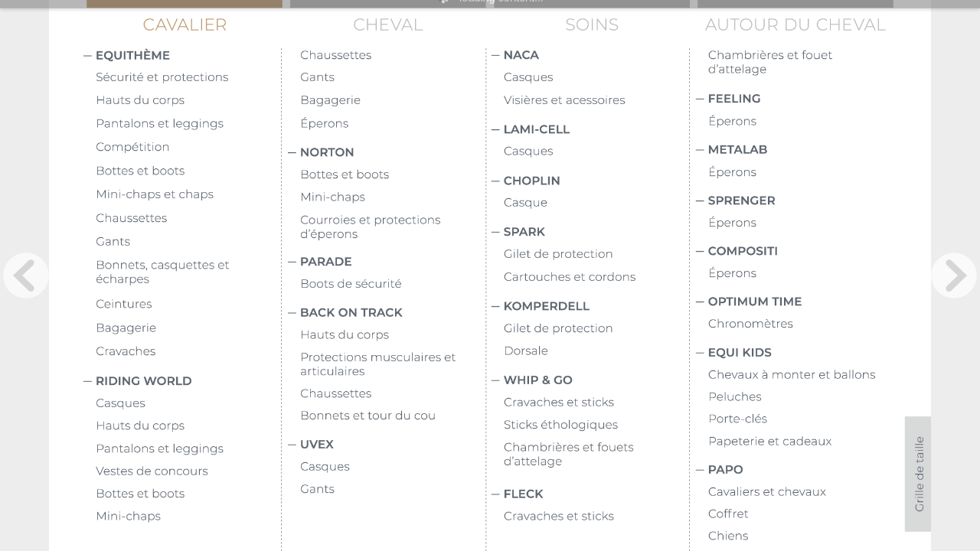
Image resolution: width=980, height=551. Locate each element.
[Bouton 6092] (393, 78)
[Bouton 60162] (188, 172)
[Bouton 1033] (918, 474)
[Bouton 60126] (795, 303)
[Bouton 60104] (387, 445)
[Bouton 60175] (393, 56)
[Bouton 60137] (596, 101)
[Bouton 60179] (393, 336)
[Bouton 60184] (596, 456)
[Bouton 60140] (596, 255)
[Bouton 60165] (188, 243)
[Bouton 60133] (393, 229)
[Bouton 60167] (188, 329)
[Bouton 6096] (590, 182)
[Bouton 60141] (596, 278)
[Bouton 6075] (182, 57)
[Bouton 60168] (188, 352)
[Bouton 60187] (812, 376)
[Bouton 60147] (801, 173)
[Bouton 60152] (801, 324)
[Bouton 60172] (188, 450)
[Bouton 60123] (795, 151)
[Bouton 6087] (188, 78)
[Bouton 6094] (590, 131)
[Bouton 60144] (596, 352)
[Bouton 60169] (188, 404)
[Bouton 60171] (188, 427)
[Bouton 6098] (590, 308)
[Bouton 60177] (393, 285)
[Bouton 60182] (393, 468)
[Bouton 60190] (812, 442)
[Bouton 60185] (596, 425)
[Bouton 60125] (795, 253)
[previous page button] (26, 275)
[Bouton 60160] (188, 274)
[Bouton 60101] (387, 154)
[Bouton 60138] (596, 152)
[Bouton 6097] (590, 233)
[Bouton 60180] (393, 395)
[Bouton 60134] (393, 366)
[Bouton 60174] (188, 517)
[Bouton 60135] (188, 125)
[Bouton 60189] (812, 420)
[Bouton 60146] (801, 122)
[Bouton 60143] (596, 403)
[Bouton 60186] (801, 64)
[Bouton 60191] (812, 493)
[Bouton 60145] (596, 517)
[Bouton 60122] (795, 99)
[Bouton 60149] (801, 223)
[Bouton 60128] (795, 471)
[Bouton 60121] (591, 495)
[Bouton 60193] (812, 537)
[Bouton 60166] (188, 305)
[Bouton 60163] (188, 195)
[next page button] (954, 275)
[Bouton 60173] (188, 494)
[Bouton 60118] (591, 56)
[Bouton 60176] (188, 472)
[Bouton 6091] (182, 382)
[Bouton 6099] (590, 381)
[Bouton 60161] (188, 148)
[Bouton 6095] (393, 125)
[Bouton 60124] (795, 202)
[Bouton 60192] (812, 515)
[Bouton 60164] (188, 219)
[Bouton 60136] (596, 78)
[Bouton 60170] (393, 175)
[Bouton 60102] (387, 262)
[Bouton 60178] (393, 198)
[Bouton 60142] (596, 329)
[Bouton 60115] (188, 101)
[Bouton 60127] (795, 354)
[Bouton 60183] (393, 490)
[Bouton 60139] (596, 204)
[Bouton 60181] (393, 416)
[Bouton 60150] (801, 274)
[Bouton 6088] (393, 101)
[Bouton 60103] (387, 314)
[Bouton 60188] (812, 398)
